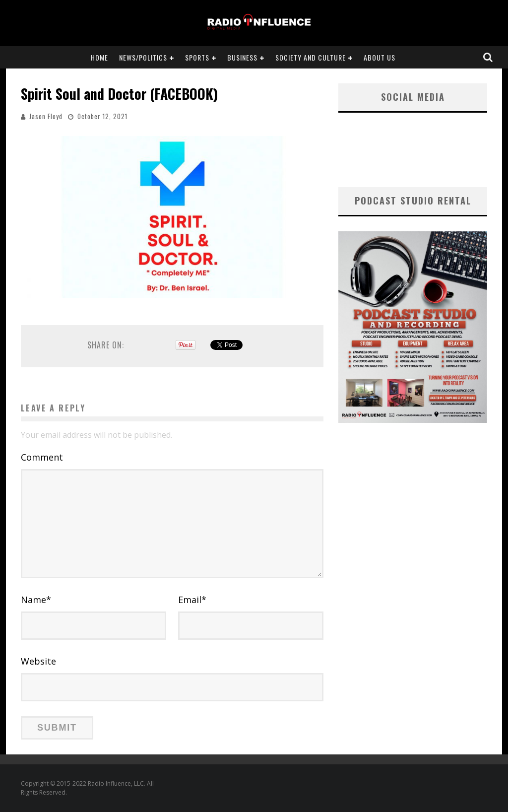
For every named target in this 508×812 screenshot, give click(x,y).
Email (192, 600)
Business (242, 57)
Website (38, 661)
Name (36, 600)
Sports (197, 57)
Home (99, 57)
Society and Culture (311, 57)
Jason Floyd (46, 116)
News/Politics (143, 57)
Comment (42, 457)
